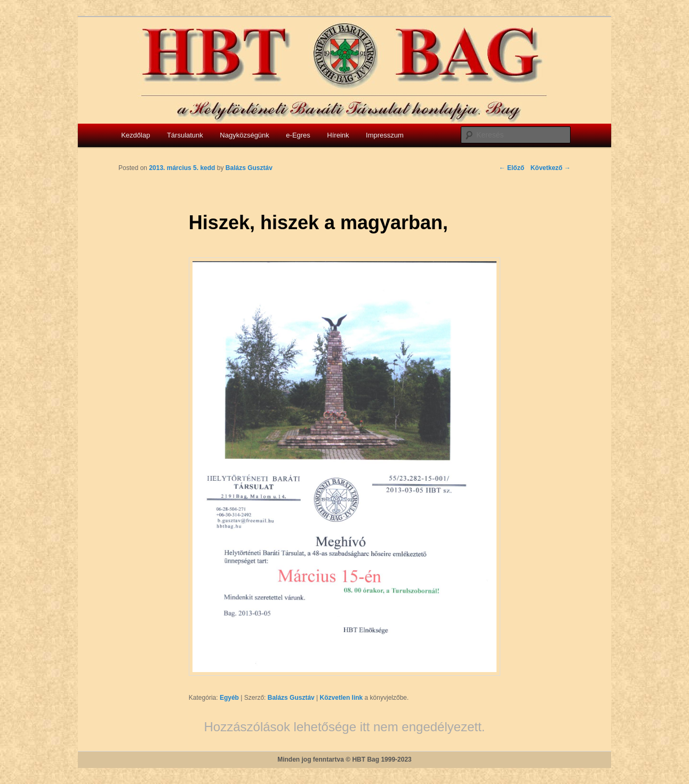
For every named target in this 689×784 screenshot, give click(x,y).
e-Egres (298, 135)
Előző (512, 168)
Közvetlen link (342, 698)
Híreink (338, 135)
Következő (551, 168)
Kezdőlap (135, 135)
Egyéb (229, 698)
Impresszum (385, 135)
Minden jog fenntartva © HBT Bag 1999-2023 (345, 759)
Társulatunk (185, 135)
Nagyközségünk (245, 135)
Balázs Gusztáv (291, 698)
